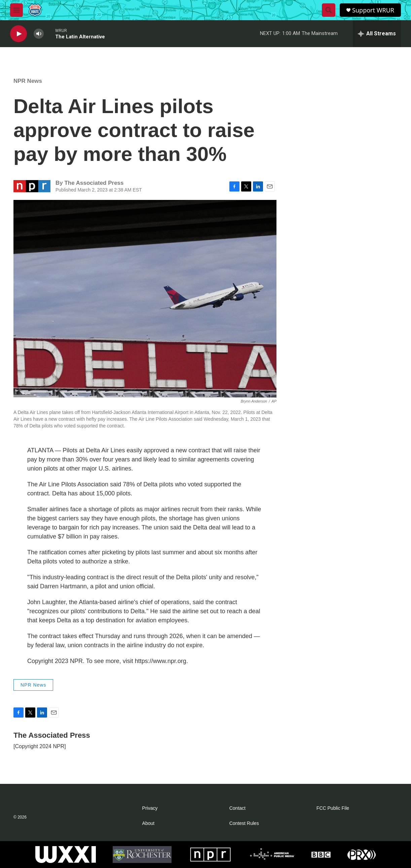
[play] (18, 34)
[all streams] (377, 34)
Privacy (150, 808)
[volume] (39, 34)
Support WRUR (373, 10)
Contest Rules (244, 823)
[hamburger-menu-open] (16, 10)
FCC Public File (333, 808)
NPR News (28, 81)
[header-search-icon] (329, 10)
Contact (237, 808)
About (148, 823)
